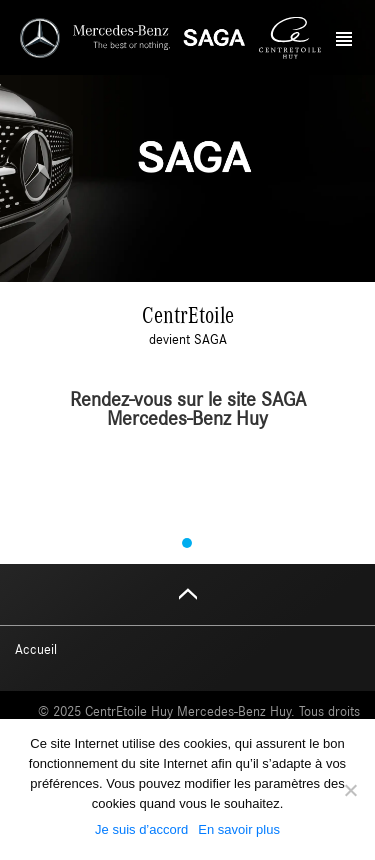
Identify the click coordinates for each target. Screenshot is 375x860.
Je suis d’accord (141, 829)
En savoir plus (239, 829)
